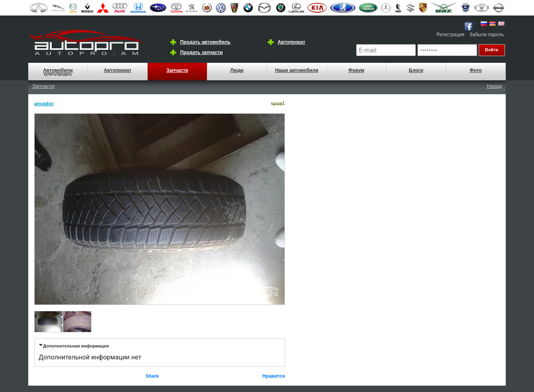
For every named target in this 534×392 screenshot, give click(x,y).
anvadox (44, 104)
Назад (494, 86)
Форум (356, 70)
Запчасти (177, 70)
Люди (237, 70)
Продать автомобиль (206, 42)
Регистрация (450, 35)
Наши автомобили (297, 70)
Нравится (274, 376)
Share (152, 376)
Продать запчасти (202, 52)
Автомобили (58, 70)
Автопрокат (291, 42)
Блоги (416, 70)
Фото (476, 70)
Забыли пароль (487, 35)
